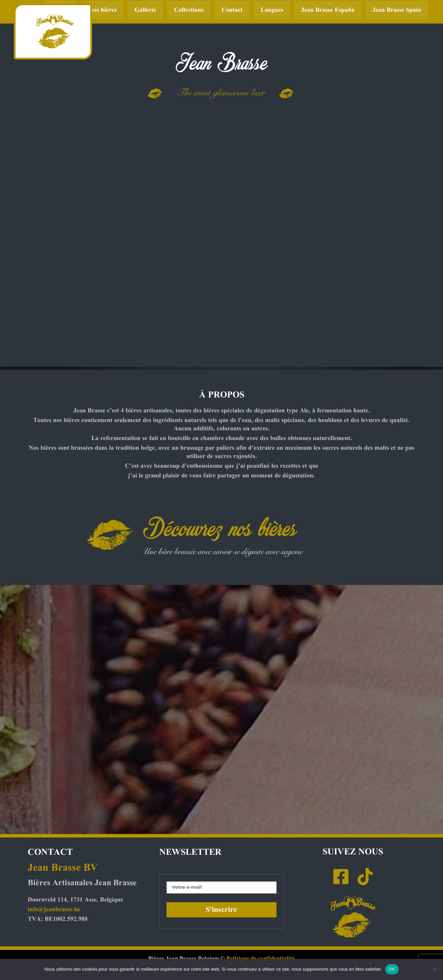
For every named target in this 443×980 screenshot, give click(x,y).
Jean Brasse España (328, 10)
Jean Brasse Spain (397, 10)
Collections (189, 10)
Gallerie (145, 10)
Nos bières (103, 10)
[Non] (434, 969)
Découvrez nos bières (220, 527)
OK (392, 969)
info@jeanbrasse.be (54, 909)
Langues (272, 10)
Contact (232, 10)
